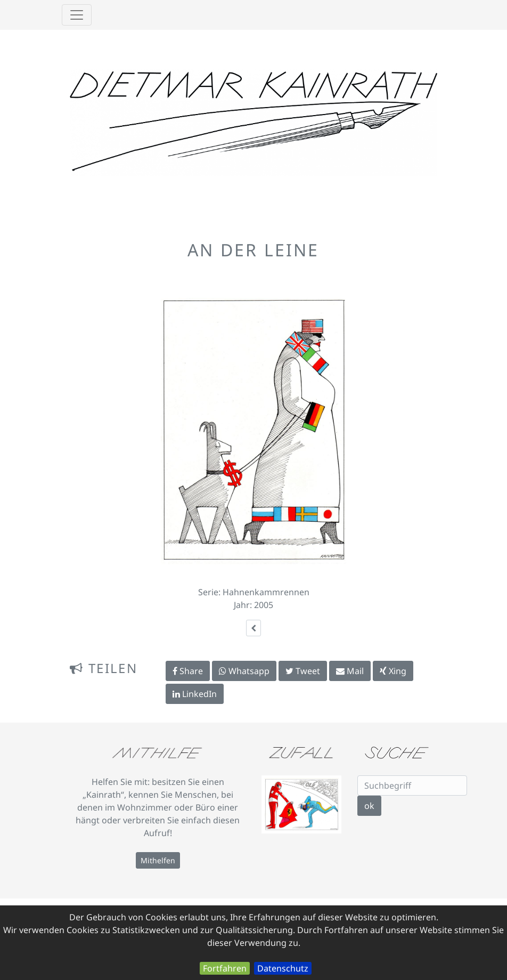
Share (188, 671)
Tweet (303, 671)
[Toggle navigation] (77, 15)
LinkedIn (195, 694)
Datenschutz (283, 968)
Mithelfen (158, 860)
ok (369, 806)
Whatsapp (244, 671)
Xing (393, 671)
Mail (350, 671)
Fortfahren (225, 968)
